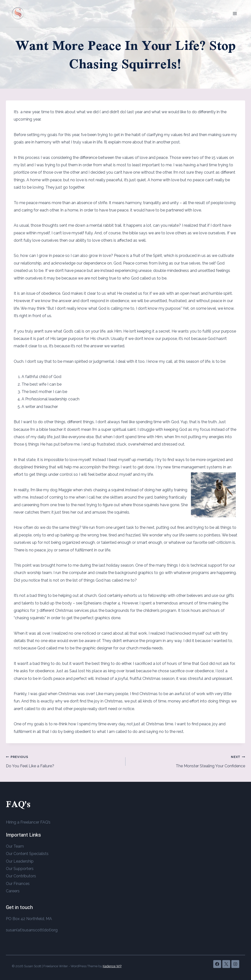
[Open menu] (235, 13)
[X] (226, 964)
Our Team (15, 846)
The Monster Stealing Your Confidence (187, 761)
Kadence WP (112, 966)
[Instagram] (235, 964)
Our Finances (18, 884)
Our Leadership (20, 861)
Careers (13, 891)
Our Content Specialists (27, 854)
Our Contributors (21, 876)
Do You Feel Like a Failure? (64, 761)
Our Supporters (20, 869)
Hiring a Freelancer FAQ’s (28, 822)
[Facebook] (217, 964)
